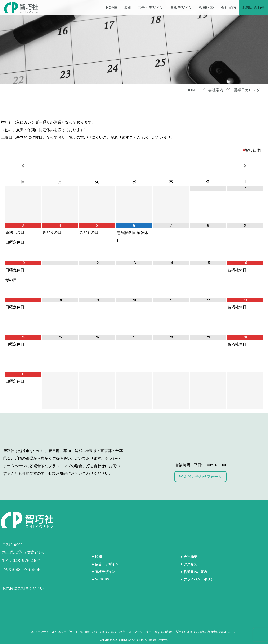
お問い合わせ (254, 8)
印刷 (127, 8)
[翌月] (245, 166)
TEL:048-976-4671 (22, 561)
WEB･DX (207, 8)
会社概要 (190, 557)
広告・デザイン (151, 8)
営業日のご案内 (195, 572)
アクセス (190, 564)
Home (112, 8)
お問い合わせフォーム (200, 476)
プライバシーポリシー (200, 579)
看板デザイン (181, 8)
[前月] (23, 166)
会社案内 (228, 8)
